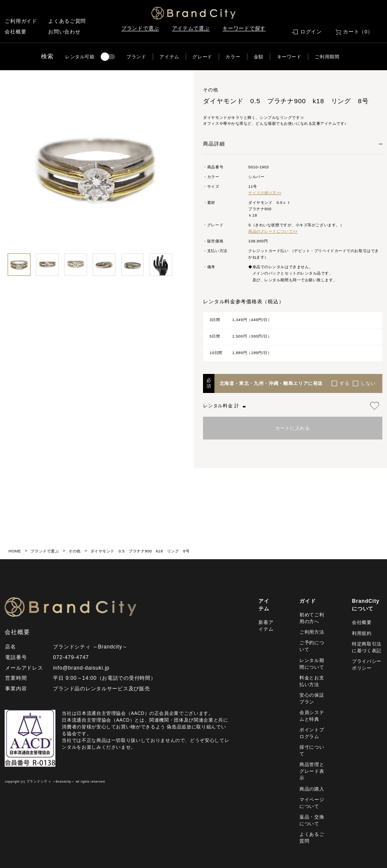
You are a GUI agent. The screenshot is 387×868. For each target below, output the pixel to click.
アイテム (169, 57)
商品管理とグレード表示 (312, 771)
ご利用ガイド (21, 21)
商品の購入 (312, 789)
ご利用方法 (312, 632)
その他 (75, 551)
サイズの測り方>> (265, 193)
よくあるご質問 (67, 21)
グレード (202, 57)
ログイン (311, 32)
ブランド (136, 57)
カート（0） (358, 32)
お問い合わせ (64, 32)
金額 (259, 57)
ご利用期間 (327, 57)
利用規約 (362, 633)
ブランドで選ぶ (140, 28)
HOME (15, 551)
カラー (233, 57)
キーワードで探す (244, 28)
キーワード (289, 57)
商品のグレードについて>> (273, 231)
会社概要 (15, 32)
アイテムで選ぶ (191, 28)
